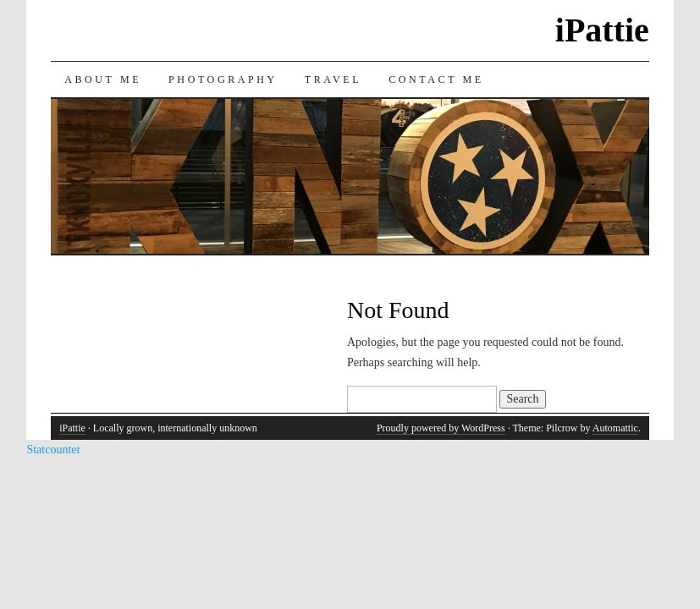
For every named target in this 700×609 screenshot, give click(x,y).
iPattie (602, 30)
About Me (103, 80)
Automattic (615, 428)
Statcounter (53, 450)
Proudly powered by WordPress (441, 428)
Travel (333, 80)
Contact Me (436, 80)
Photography (223, 80)
